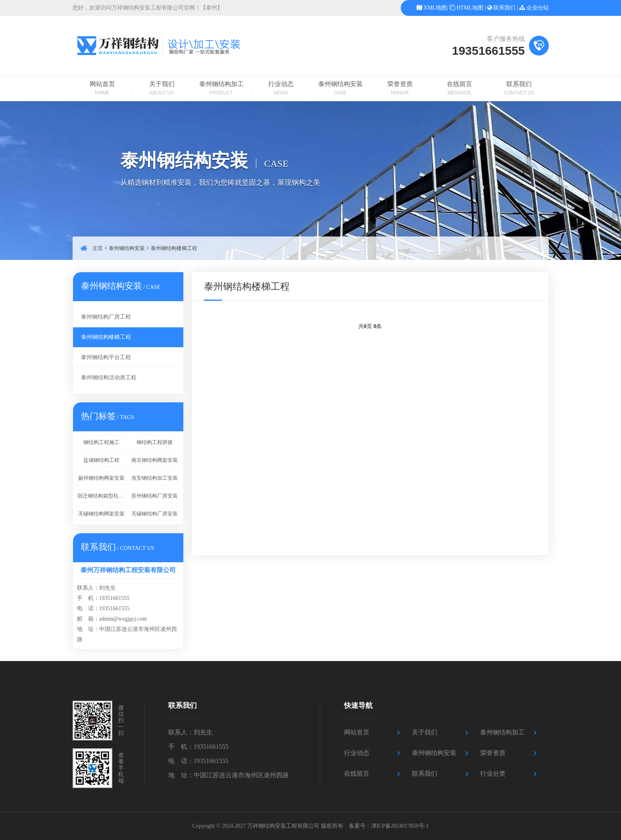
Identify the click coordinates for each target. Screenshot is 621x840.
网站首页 (102, 89)
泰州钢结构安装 (340, 89)
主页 (98, 248)
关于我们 (162, 89)
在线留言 (460, 89)
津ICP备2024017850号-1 (400, 826)
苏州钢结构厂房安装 (155, 496)
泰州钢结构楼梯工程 (174, 248)
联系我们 (504, 8)
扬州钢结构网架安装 (101, 478)
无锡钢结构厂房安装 (155, 514)
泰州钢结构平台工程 (106, 357)
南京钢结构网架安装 (155, 460)
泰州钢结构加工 (221, 89)
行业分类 (493, 774)
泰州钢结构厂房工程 (106, 317)
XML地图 (435, 8)
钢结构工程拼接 (155, 442)
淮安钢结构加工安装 (155, 478)
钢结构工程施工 (101, 442)
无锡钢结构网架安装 (101, 514)
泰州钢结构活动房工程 (109, 378)
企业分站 (538, 8)
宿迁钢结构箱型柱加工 (102, 496)
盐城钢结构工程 (101, 460)
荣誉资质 (400, 89)
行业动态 (281, 89)
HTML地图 (470, 8)
